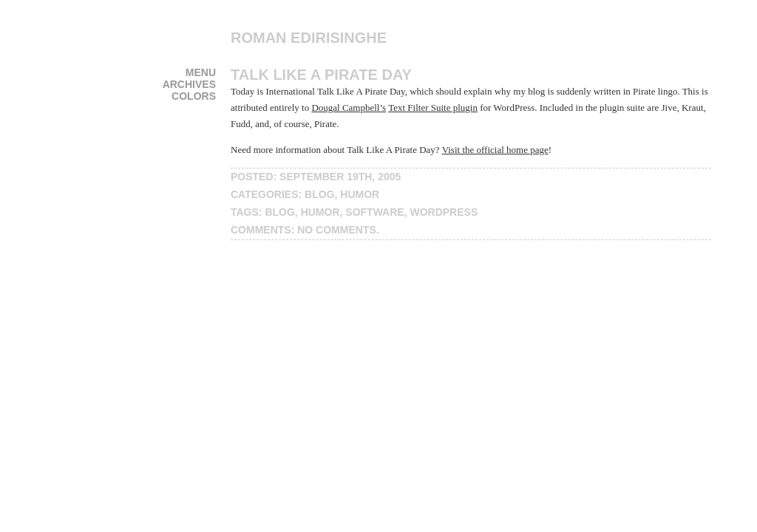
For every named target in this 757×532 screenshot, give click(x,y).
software (374, 212)
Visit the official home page (495, 150)
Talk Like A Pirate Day (321, 75)
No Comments (337, 230)
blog (319, 194)
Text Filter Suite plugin (433, 108)
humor (360, 194)
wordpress (444, 212)
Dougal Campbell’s (349, 108)
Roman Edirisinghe (309, 38)
